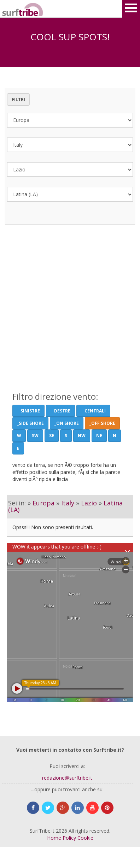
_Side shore (30, 423)
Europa (43, 503)
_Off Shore (102, 423)
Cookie (85, 838)
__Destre (60, 411)
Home (54, 838)
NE (99, 436)
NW (82, 436)
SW (35, 436)
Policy (69, 838)
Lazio (89, 503)
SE (52, 436)
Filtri (18, 99)
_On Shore (67, 423)
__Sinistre (28, 411)
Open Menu (131, 9)
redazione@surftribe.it (67, 778)
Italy (68, 503)
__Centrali (93, 411)
